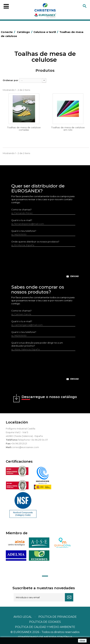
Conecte (9, 32)
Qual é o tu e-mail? (22, 220)
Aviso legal (23, 617)
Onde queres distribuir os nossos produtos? (35, 242)
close (82, 641)
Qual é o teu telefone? (24, 231)
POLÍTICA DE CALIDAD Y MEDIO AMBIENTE (45, 627)
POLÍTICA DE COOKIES (45, 622)
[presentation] (45, 265)
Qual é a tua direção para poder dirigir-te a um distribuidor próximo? (37, 344)
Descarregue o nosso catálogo (49, 397)
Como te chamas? (21, 210)
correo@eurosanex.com (25, 447)
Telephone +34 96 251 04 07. (33, 440)
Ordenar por (11, 80)
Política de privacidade (58, 617)
